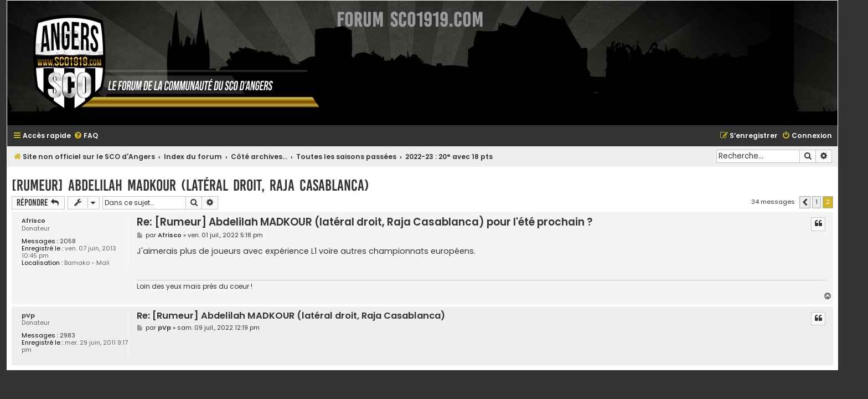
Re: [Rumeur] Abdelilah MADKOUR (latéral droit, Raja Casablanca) (303, 316)
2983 (79, 336)
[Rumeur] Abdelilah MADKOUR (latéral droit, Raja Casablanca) (202, 185)
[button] (817, 202)
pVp (40, 316)
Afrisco (45, 221)
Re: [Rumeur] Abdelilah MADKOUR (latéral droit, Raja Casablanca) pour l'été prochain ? (376, 222)
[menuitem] (97, 136)
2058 (79, 241)
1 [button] (828, 202)
